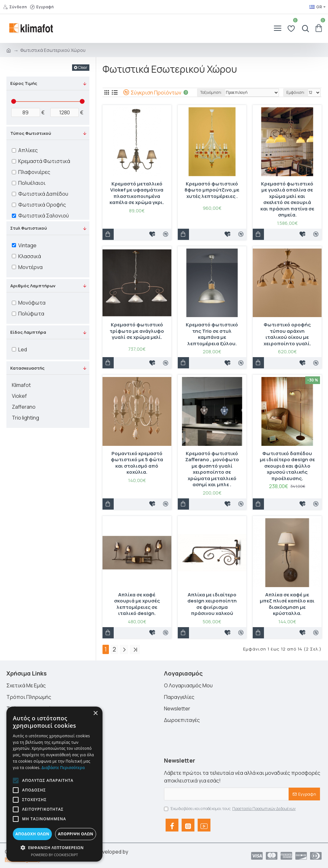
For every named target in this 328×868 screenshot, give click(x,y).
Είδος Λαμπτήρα (28, 332)
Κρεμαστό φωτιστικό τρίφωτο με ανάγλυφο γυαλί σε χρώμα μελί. (137, 331)
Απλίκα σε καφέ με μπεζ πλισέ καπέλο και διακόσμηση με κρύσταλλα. (287, 604)
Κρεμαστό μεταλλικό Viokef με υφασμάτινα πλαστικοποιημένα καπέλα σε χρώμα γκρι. (137, 193)
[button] (16, 781)
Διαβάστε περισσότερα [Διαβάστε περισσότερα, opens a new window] (63, 768)
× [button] (95, 713)
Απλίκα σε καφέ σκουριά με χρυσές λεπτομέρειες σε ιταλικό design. (137, 604)
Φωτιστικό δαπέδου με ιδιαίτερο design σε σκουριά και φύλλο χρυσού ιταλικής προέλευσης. (287, 466)
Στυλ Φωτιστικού (29, 228)
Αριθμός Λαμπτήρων (33, 286)
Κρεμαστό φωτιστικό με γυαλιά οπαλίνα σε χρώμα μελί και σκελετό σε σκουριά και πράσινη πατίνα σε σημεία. (287, 199)
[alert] (54, 784)
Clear (83, 67)
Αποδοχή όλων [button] (32, 834)
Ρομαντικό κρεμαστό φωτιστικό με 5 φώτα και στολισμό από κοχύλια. (137, 463)
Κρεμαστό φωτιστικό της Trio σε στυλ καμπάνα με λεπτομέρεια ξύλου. (212, 334)
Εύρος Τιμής (24, 83)
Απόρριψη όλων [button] (76, 834)
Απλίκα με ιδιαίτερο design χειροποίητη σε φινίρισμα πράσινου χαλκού (212, 604)
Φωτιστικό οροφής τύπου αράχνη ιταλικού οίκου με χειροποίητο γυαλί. (287, 334)
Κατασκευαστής (27, 368)
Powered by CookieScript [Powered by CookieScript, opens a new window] (55, 855)
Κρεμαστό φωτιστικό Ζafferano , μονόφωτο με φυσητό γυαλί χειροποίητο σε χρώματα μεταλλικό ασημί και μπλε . (212, 469)
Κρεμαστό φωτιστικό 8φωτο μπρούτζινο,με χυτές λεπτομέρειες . (212, 190)
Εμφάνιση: (296, 92)
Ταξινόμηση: (211, 92)
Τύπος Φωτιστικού (31, 133)
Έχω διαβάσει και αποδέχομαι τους (230, 809)
